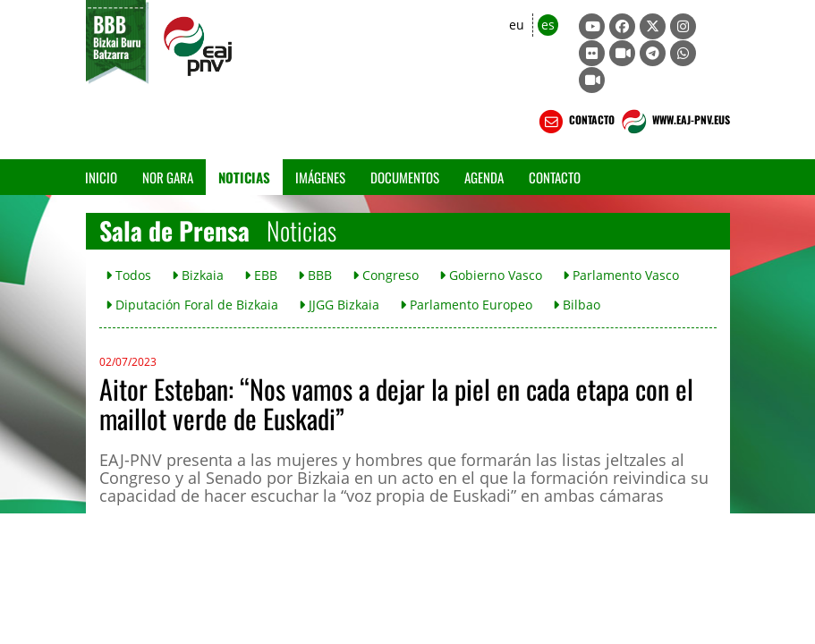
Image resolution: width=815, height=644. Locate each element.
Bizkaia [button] (198, 275)
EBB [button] (261, 275)
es (548, 25)
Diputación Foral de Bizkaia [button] (192, 305)
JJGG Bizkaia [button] (339, 305)
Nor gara (168, 177)
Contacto (555, 177)
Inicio (101, 177)
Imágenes (320, 177)
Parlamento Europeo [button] (466, 305)
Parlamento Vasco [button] (621, 275)
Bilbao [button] (577, 305)
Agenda (484, 177)
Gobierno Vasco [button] (491, 275)
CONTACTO (575, 122)
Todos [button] (128, 275)
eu (517, 25)
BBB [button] (315, 275)
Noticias (244, 177)
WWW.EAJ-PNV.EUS (674, 122)
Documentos (405, 177)
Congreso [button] (386, 275)
